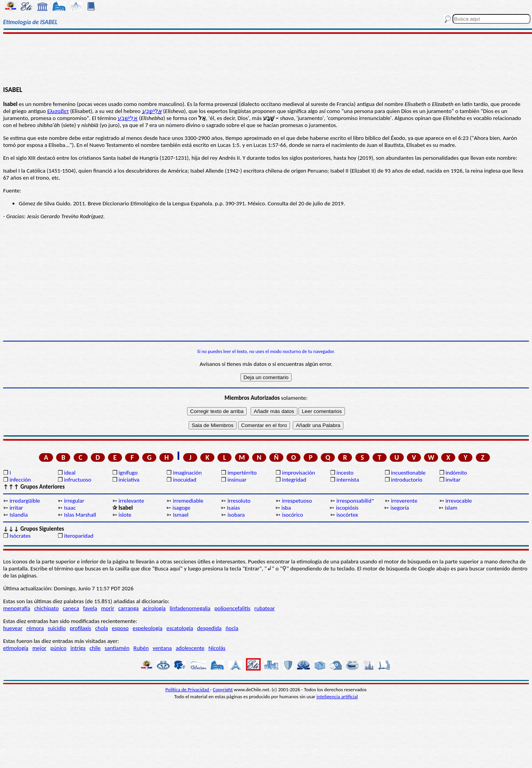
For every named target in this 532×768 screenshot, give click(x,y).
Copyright (223, 689)
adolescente (190, 648)
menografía (17, 608)
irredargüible (25, 501)
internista (348, 480)
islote (125, 515)
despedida (209, 628)
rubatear (265, 608)
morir (108, 608)
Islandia (19, 515)
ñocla (232, 628)
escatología (180, 628)
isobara (236, 515)
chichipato (47, 608)
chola (102, 628)
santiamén (117, 648)
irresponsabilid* (355, 501)
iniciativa (129, 480)
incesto (345, 473)
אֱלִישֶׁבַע (152, 111)
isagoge (181, 508)
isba (286, 508)
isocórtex (347, 515)
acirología (154, 608)
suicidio (57, 628)
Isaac (70, 508)
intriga (78, 648)
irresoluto (239, 501)
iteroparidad (79, 536)
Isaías (233, 508)
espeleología (148, 628)
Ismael (181, 515)
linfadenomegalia (190, 608)
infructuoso (78, 480)
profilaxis (80, 628)
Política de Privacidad (188, 689)
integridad (294, 480)
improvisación (298, 473)
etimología (16, 648)
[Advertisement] (266, 59)
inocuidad (185, 480)
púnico (58, 648)
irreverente (404, 501)
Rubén (141, 648)
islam (451, 508)
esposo (120, 628)
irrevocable (459, 501)
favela (90, 608)
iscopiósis (347, 508)
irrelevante (131, 501)
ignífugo (128, 473)
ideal (70, 473)
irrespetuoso (297, 501)
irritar (16, 508)
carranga (128, 608)
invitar (453, 480)
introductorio (407, 480)
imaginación (187, 473)
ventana (162, 648)
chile (95, 648)
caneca (71, 608)
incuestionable (408, 473)
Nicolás (217, 648)
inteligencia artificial (337, 696)
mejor (39, 648)
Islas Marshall (80, 515)
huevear (13, 628)
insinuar (237, 480)
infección (20, 480)
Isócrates (20, 536)
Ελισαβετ (58, 111)
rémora (35, 628)
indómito (456, 473)
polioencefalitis (232, 608)
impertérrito (242, 473)
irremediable (188, 501)
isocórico (292, 515)
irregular (74, 501)
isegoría (400, 508)
